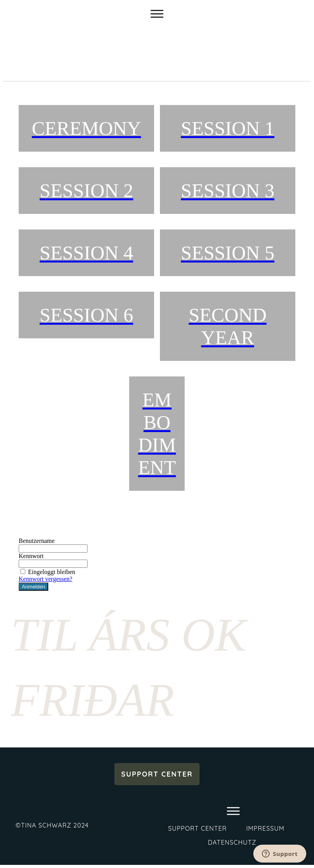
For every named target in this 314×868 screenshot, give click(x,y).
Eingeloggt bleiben (47, 572)
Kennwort (31, 556)
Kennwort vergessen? (46, 579)
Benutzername (37, 541)
